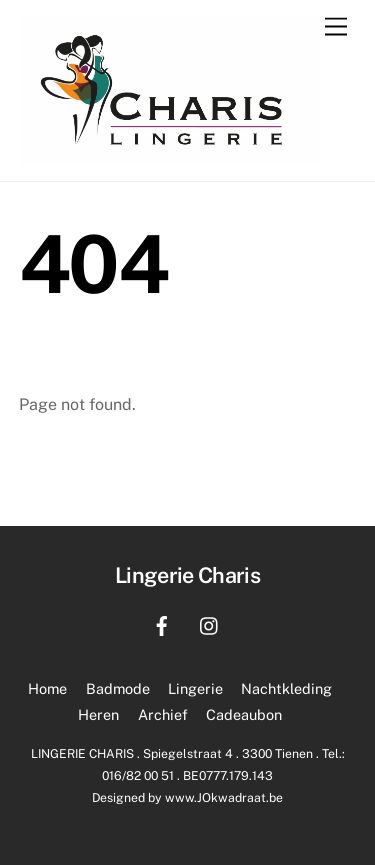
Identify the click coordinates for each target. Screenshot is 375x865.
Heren (98, 714)
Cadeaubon (244, 714)
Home (47, 688)
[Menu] (336, 27)
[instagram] (210, 623)
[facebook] (162, 623)
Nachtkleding (286, 688)
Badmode (118, 688)
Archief (163, 714)
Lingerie (195, 688)
